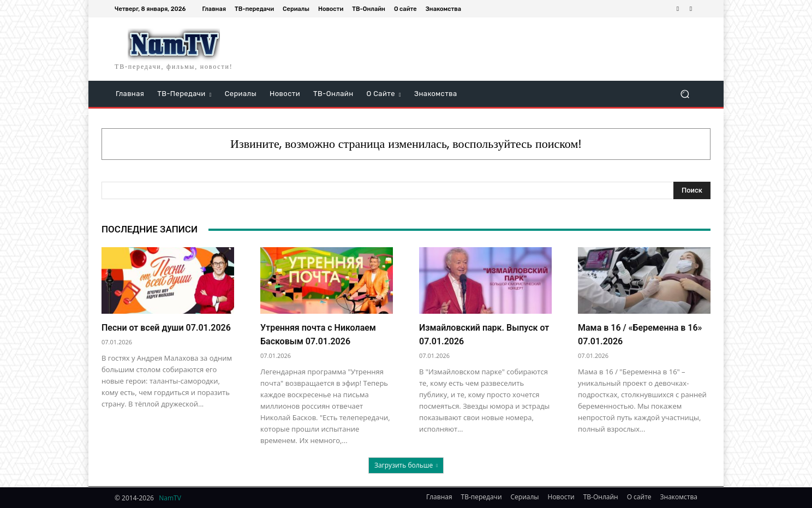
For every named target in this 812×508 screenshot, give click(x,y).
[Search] (692, 190)
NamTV (170, 498)
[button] (685, 94)
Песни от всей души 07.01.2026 (166, 328)
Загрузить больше (406, 465)
